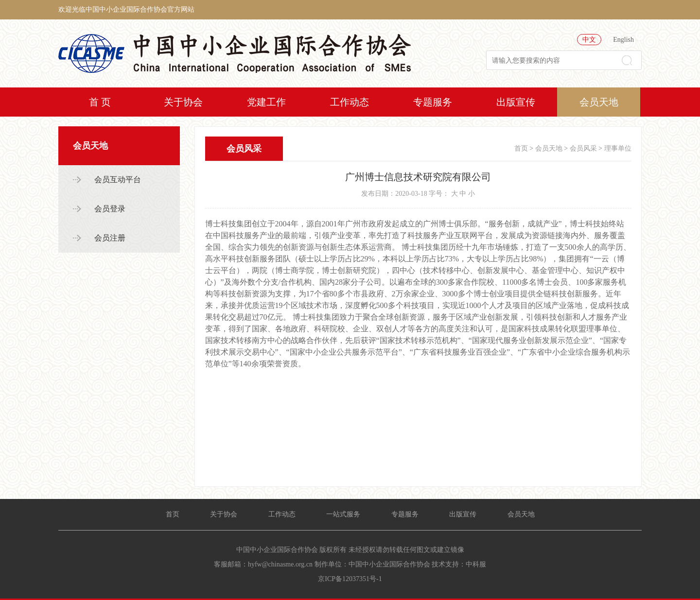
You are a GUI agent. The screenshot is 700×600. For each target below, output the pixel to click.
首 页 (100, 102)
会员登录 (110, 209)
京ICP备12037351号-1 (350, 579)
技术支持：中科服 (459, 564)
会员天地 (599, 102)
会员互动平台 (118, 180)
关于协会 (183, 102)
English (623, 40)
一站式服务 (343, 514)
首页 (521, 148)
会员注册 (110, 238)
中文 (589, 40)
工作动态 (350, 102)
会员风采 (583, 148)
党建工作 (266, 102)
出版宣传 (516, 102)
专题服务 (433, 102)
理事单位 (618, 148)
